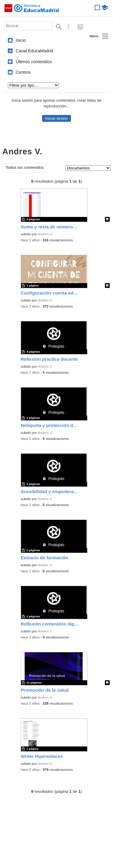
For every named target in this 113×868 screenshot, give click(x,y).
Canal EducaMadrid (34, 51)
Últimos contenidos (34, 62)
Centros (23, 72)
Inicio (21, 40)
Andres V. (45, 234)
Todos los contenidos (25, 167)
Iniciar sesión (56, 118)
